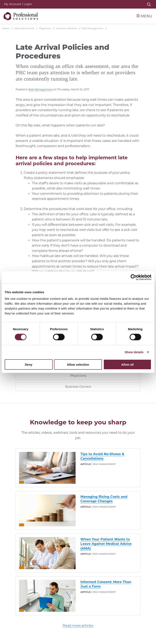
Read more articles (78, 626)
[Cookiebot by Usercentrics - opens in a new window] (134, 277)
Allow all (127, 364)
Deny (29, 364)
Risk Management (41, 89)
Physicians (78, 376)
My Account (18, 4)
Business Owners (78, 387)
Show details (134, 352)
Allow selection (78, 364)
